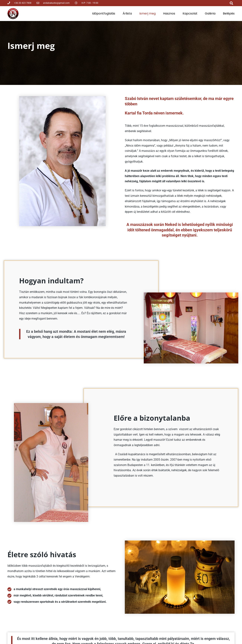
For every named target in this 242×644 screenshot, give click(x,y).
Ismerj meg (147, 13)
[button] (232, 3)
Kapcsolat (190, 13)
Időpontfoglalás (104, 13)
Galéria (210, 13)
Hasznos (169, 13)
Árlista (127, 13)
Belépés (229, 13)
